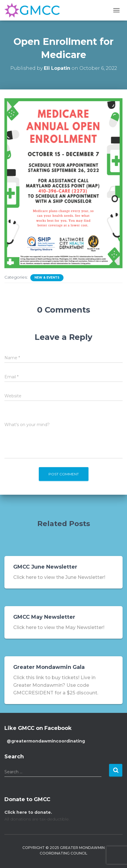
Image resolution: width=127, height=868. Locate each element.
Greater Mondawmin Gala (49, 667)
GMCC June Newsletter (45, 567)
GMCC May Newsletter (44, 617)
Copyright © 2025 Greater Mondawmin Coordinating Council (63, 850)
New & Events (47, 278)
